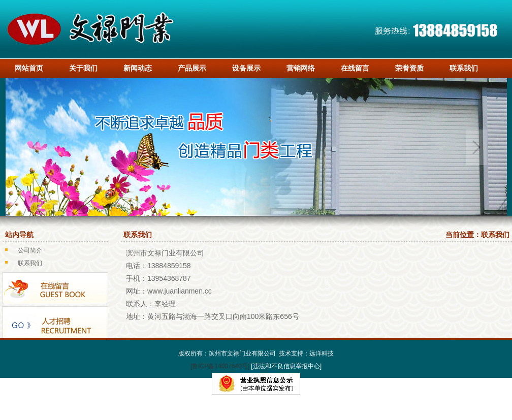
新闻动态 (138, 68)
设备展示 (246, 68)
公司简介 (30, 250)
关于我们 (83, 68)
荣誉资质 (409, 68)
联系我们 (464, 68)
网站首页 (29, 68)
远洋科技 (322, 353)
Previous (36, 147)
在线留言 (355, 68)
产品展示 (192, 68)
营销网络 (301, 68)
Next (476, 147)
